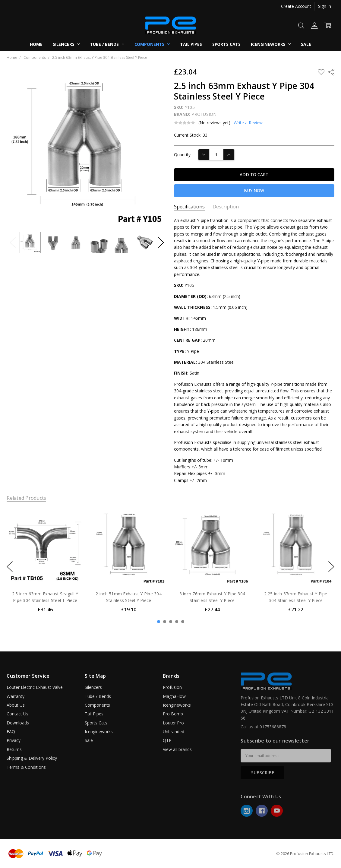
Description (226, 207)
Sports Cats (226, 44)
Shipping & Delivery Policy (32, 758)
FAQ (11, 732)
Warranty (16, 696)
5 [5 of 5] (183, 622)
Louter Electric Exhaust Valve (35, 687)
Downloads (18, 723)
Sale (306, 44)
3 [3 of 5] (171, 622)
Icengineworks (271, 44)
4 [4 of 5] (177, 622)
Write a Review (248, 123)
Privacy (14, 740)
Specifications (189, 207)
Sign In (325, 6)
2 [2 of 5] (165, 622)
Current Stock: (191, 135)
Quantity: (183, 155)
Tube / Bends (107, 44)
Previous (13, 242)
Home (36, 44)
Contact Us (17, 714)
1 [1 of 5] (159, 622)
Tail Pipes (191, 44)
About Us (16, 705)
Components (152, 44)
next (331, 566)
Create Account (296, 6)
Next (161, 242)
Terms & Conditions (26, 767)
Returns (14, 749)
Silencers (66, 44)
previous (10, 566)
